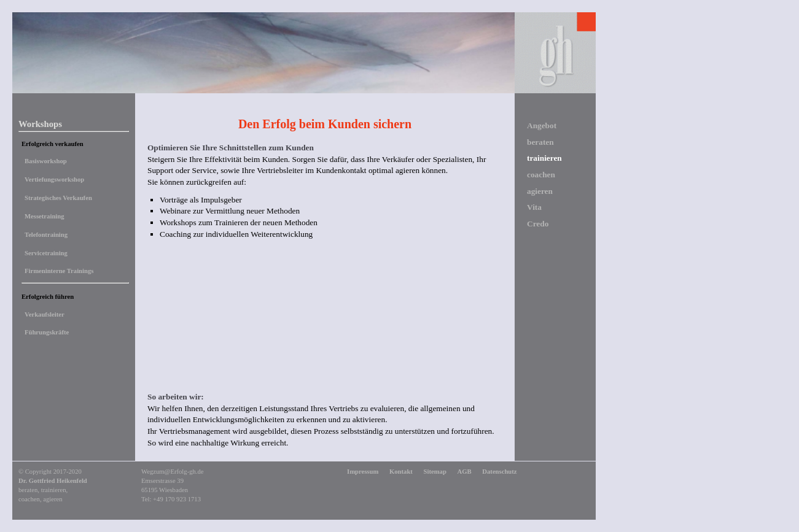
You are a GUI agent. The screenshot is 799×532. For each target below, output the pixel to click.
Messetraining (45, 216)
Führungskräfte (47, 332)
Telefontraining (46, 235)
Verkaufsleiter (45, 314)
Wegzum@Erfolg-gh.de (173, 472)
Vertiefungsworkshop (54, 179)
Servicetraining (46, 253)
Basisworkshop (46, 161)
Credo (538, 224)
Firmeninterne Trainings (59, 271)
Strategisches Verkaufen (58, 198)
